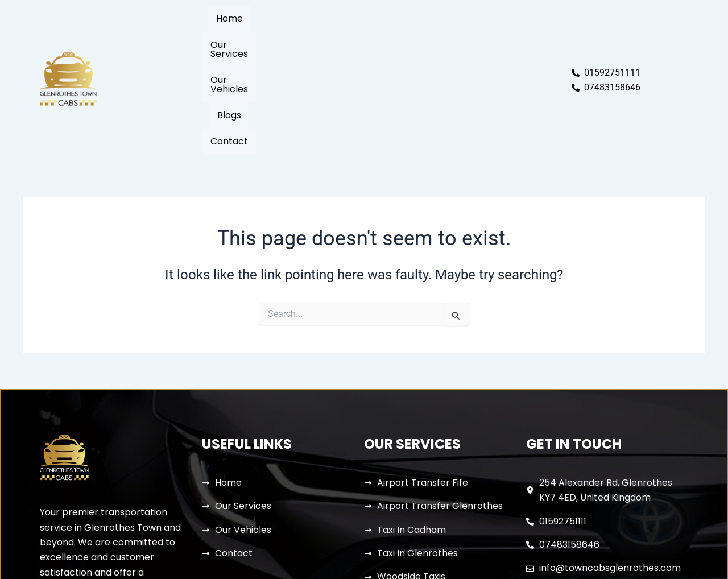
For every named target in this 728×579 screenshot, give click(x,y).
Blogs (432, 33)
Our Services (302, 33)
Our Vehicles (375, 33)
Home (243, 33)
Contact (480, 33)
